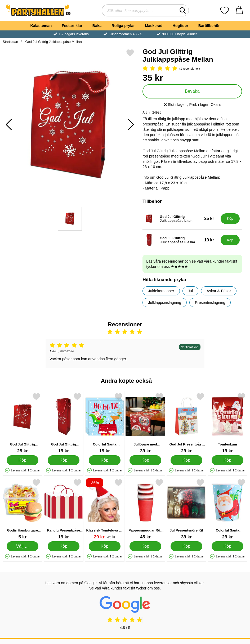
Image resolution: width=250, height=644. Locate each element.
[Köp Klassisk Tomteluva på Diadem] (105, 546)
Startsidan (10, 42)
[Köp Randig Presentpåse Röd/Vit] (64, 546)
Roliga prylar (123, 26)
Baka (97, 26)
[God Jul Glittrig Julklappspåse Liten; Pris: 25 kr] (180, 219)
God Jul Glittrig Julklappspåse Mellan (53, 42)
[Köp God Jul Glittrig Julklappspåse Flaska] (230, 240)
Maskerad (154, 26)
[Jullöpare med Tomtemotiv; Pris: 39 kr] (145, 423)
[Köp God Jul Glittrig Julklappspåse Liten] (230, 219)
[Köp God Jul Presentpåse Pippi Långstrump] (186, 460)
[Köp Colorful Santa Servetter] (105, 460)
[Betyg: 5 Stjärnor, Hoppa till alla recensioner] (192, 69)
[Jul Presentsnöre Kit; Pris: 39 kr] (186, 509)
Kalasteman (41, 26)
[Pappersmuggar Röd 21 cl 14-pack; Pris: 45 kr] (145, 509)
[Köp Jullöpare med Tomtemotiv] (145, 460)
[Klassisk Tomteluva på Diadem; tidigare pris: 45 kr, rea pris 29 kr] (105, 509)
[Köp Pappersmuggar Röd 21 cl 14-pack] (145, 546)
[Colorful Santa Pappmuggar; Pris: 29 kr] (227, 509)
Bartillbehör (209, 26)
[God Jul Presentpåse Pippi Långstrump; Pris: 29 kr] (186, 423)
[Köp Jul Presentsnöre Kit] (186, 546)
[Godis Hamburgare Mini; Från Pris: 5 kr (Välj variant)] (23, 509)
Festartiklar (72, 26)
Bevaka (192, 91)
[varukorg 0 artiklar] (239, 10)
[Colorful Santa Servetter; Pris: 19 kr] (105, 423)
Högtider (180, 26)
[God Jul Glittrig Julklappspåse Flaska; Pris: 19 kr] (180, 240)
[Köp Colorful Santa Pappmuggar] (227, 546)
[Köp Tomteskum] (227, 460)
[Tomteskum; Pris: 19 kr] (227, 423)
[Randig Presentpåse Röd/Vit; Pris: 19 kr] (64, 509)
